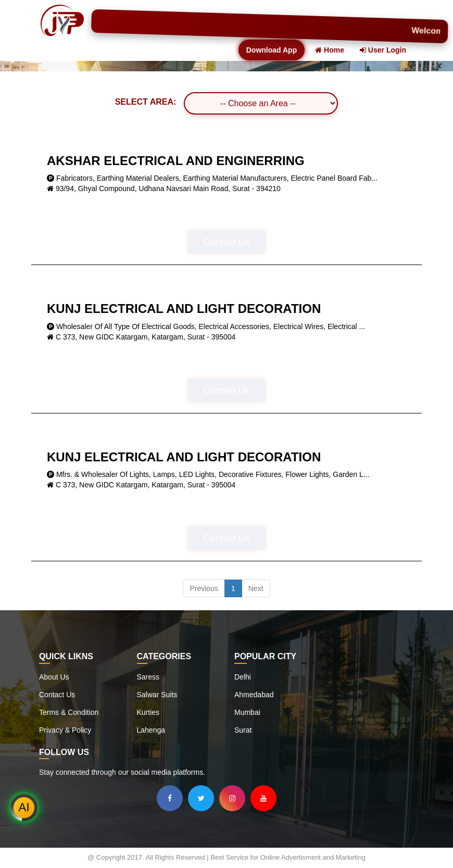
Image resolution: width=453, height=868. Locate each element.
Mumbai (247, 712)
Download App (272, 50)
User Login (383, 50)
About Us (54, 677)
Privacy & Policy (65, 730)
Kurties (148, 712)
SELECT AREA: (146, 102)
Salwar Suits (157, 695)
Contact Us (226, 242)
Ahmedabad (254, 695)
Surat (243, 730)
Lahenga (151, 730)
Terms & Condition (69, 712)
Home (330, 50)
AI (24, 808)
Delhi (243, 677)
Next (256, 588)
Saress (148, 677)
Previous (204, 588)
